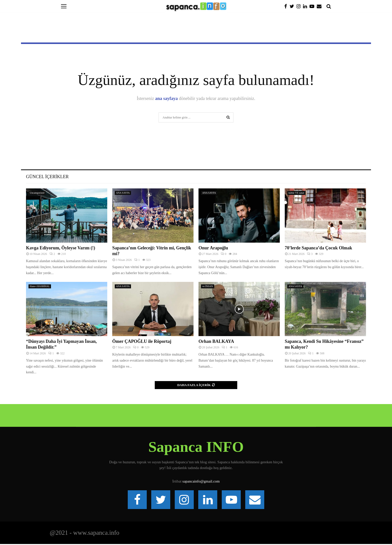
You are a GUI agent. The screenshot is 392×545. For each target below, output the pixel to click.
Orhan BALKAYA (216, 341)
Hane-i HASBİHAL (40, 286)
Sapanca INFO (196, 447)
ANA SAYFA (123, 193)
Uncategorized (37, 193)
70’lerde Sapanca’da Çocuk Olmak (318, 248)
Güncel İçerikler (47, 177)
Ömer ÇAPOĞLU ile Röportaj (142, 341)
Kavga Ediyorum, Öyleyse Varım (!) (61, 248)
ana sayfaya (167, 98)
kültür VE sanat (296, 193)
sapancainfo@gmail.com (201, 481)
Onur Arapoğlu (213, 248)
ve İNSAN (208, 286)
